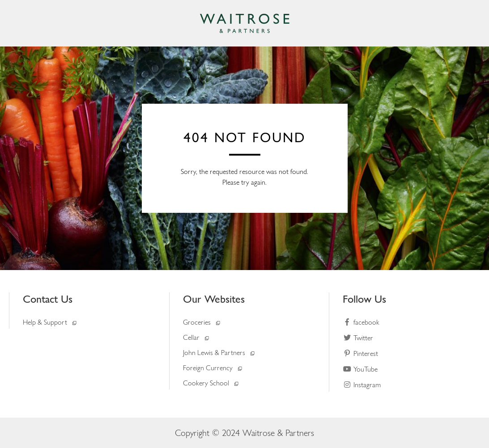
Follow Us (364, 299)
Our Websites (214, 299)
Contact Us (48, 299)
